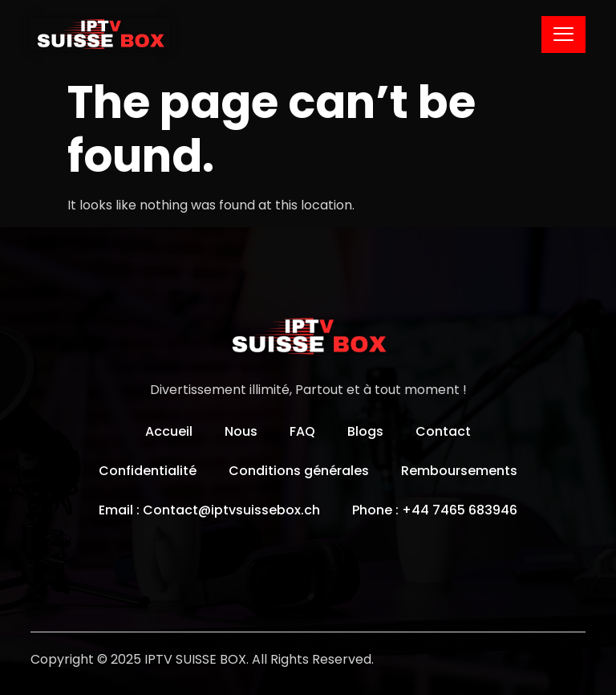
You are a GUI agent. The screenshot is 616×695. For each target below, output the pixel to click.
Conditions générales (299, 471)
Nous (241, 431)
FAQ (302, 431)
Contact (443, 431)
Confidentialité (148, 471)
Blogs (365, 431)
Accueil (169, 431)
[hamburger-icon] (563, 35)
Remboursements (459, 471)
